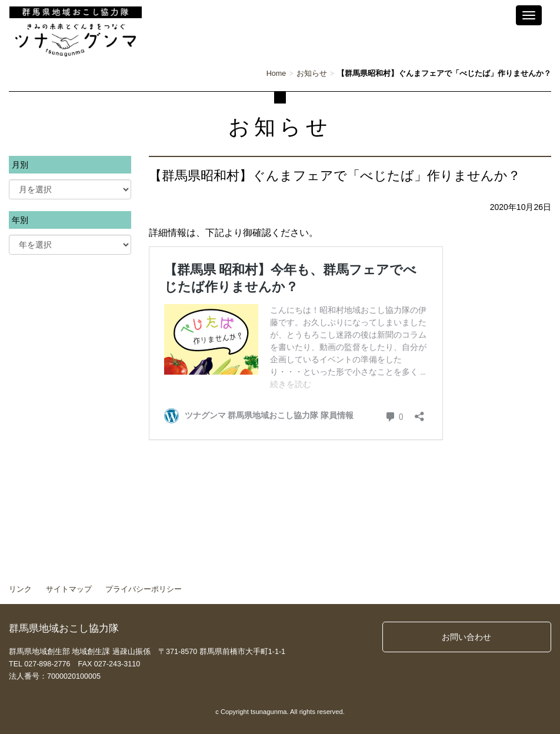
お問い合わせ (466, 637)
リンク (20, 589)
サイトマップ (69, 589)
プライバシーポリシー (144, 589)
